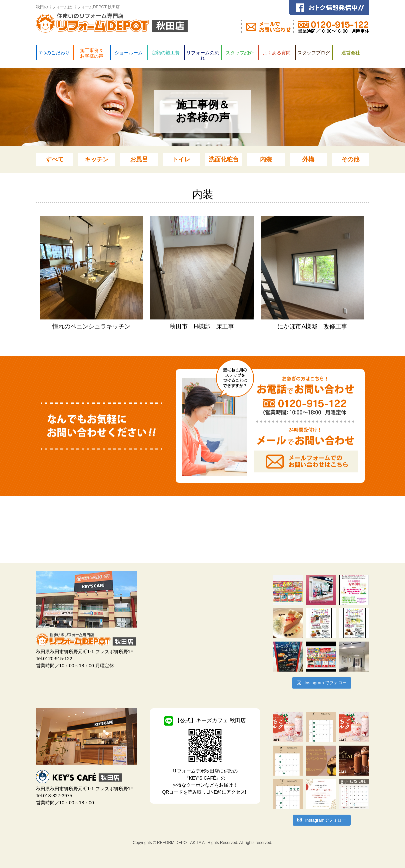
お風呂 (139, 159)
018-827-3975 (57, 796)
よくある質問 (276, 53)
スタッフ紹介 (239, 53)
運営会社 (350, 53)
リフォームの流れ (202, 55)
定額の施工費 (165, 53)
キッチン (97, 159)
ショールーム (128, 53)
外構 (308, 159)
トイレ (181, 159)
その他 (350, 159)
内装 (266, 159)
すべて (55, 159)
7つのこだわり (54, 53)
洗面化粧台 (224, 159)
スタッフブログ (313, 53)
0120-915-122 (57, 659)
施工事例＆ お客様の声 (91, 53)
